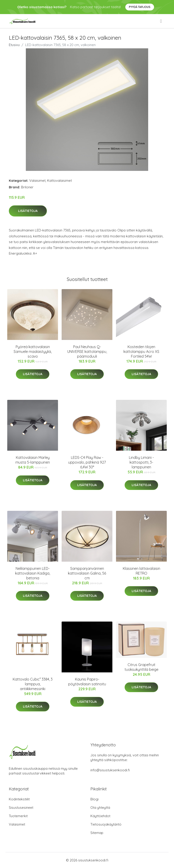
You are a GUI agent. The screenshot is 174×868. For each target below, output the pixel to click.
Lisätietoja (28, 211)
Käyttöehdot (100, 816)
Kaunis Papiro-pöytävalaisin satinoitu (87, 682)
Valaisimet (37, 181)
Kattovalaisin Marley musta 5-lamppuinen (33, 460)
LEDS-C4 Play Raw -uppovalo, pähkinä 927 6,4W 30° (87, 462)
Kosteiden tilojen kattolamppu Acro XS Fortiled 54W (141, 352)
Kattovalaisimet (59, 181)
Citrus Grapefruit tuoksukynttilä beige (141, 667)
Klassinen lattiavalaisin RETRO (141, 571)
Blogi (94, 799)
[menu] (161, 21)
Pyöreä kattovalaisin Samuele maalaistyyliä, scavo (33, 352)
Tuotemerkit (18, 816)
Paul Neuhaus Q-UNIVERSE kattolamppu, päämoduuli (87, 352)
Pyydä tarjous (140, 7)
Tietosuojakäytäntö (106, 824)
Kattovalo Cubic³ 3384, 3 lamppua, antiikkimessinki (33, 684)
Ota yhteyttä (100, 808)
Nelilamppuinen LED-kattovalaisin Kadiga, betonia (33, 573)
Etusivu (14, 45)
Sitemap (97, 833)
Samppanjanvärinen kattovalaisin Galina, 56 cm (87, 573)
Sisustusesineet (21, 808)
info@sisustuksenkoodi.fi (110, 770)
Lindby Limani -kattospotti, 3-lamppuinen (141, 462)
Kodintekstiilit (19, 799)
